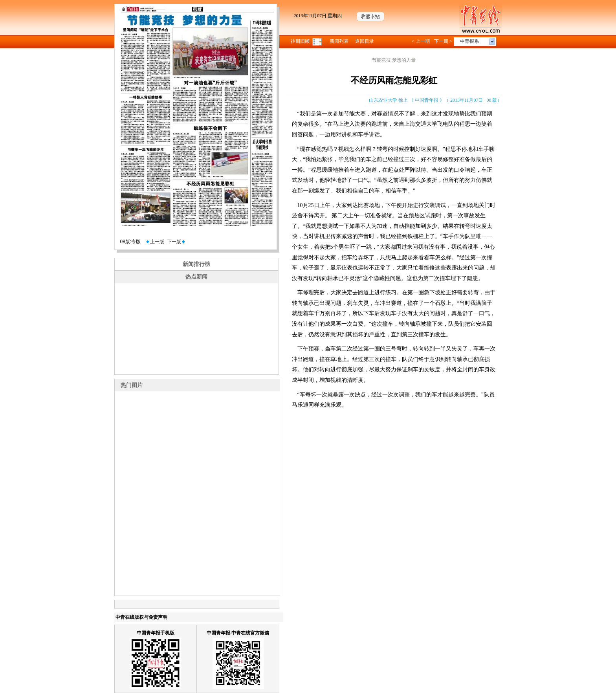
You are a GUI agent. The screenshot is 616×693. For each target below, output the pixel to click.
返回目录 (365, 41)
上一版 (155, 242)
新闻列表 (339, 41)
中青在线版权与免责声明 (141, 617)
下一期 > (443, 41)
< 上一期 (421, 41)
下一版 (176, 242)
